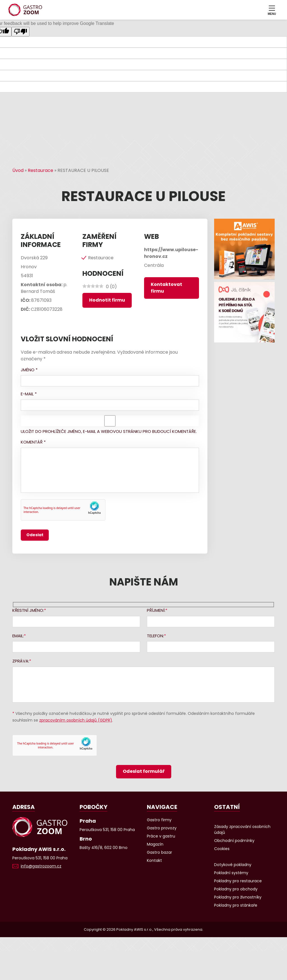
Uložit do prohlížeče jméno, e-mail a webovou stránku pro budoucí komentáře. (109, 431)
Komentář (33, 442)
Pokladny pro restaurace (238, 881)
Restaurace (40, 170)
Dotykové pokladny (233, 865)
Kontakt (154, 860)
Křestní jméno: (28, 610)
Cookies (222, 849)
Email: (18, 636)
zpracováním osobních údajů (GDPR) (76, 720)
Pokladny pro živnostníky (238, 897)
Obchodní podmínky (234, 841)
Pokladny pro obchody (236, 889)
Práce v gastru (161, 836)
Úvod (18, 170)
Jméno (29, 370)
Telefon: (155, 636)
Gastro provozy (162, 828)
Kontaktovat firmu (166, 288)
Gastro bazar (159, 852)
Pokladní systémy (231, 873)
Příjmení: (156, 610)
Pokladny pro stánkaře (236, 905)
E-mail (29, 394)
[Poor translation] (20, 32)
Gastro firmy (159, 820)
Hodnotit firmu (107, 300)
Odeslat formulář (144, 771)
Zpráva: (21, 661)
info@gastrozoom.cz (41, 866)
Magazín (155, 844)
